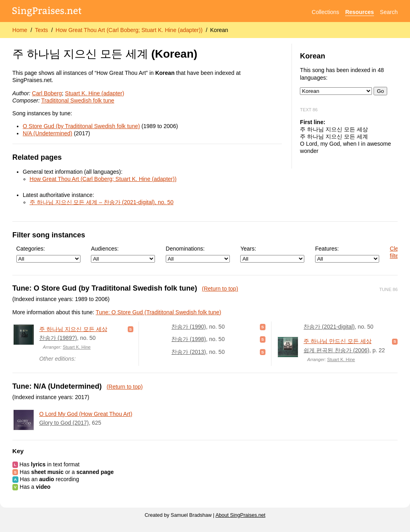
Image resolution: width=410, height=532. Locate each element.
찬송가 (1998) (189, 339)
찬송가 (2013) (189, 352)
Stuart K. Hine (77, 347)
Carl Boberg (47, 93)
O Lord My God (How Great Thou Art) (86, 414)
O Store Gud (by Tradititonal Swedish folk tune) (81, 126)
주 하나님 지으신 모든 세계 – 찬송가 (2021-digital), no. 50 (101, 202)
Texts (41, 30)
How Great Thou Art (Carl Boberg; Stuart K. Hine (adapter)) (129, 30)
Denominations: (198, 254)
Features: (347, 254)
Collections (326, 12)
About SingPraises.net (240, 515)
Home (20, 30)
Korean (219, 30)
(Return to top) (220, 289)
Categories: (48, 254)
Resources (360, 12)
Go (380, 91)
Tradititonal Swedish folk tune (78, 100)
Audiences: (123, 254)
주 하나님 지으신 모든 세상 (73, 329)
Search (389, 12)
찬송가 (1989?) (58, 338)
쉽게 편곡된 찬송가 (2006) (336, 350)
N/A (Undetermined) (48, 133)
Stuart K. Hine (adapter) (94, 93)
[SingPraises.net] (47, 12)
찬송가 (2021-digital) (329, 327)
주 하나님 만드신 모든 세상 (338, 341)
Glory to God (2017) (64, 423)
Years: (272, 254)
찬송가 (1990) (189, 327)
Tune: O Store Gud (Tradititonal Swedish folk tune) (158, 312)
